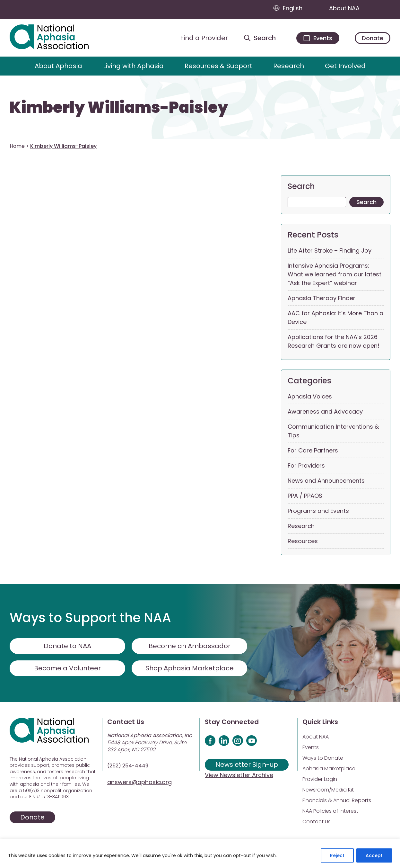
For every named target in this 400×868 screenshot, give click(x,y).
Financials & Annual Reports (337, 800)
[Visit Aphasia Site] (57, 38)
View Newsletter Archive (239, 775)
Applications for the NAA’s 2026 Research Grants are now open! (334, 341)
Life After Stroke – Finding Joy (330, 251)
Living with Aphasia (133, 66)
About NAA (350, 8)
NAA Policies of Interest (330, 811)
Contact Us (317, 822)
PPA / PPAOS (305, 496)
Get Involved (345, 66)
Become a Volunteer (67, 668)
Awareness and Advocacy (325, 412)
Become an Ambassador (190, 646)
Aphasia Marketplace (329, 769)
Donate (373, 38)
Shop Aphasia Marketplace (190, 668)
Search (301, 186)
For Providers (306, 465)
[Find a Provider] (199, 38)
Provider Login (320, 779)
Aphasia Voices (310, 396)
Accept (374, 855)
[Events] (318, 38)
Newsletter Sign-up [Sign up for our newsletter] (247, 765)
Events (311, 747)
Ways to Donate (323, 758)
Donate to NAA (67, 646)
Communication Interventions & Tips (333, 431)
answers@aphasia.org (139, 782)
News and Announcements (326, 481)
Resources (303, 541)
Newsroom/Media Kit (328, 790)
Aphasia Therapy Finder (322, 298)
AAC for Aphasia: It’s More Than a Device (335, 318)
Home (17, 146)
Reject (337, 855)
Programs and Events (318, 511)
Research (289, 66)
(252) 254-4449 (128, 766)
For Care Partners (313, 450)
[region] (200, 853)
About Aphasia (58, 66)
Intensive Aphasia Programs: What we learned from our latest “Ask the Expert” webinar (335, 274)
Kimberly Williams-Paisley (119, 108)
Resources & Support (218, 66)
